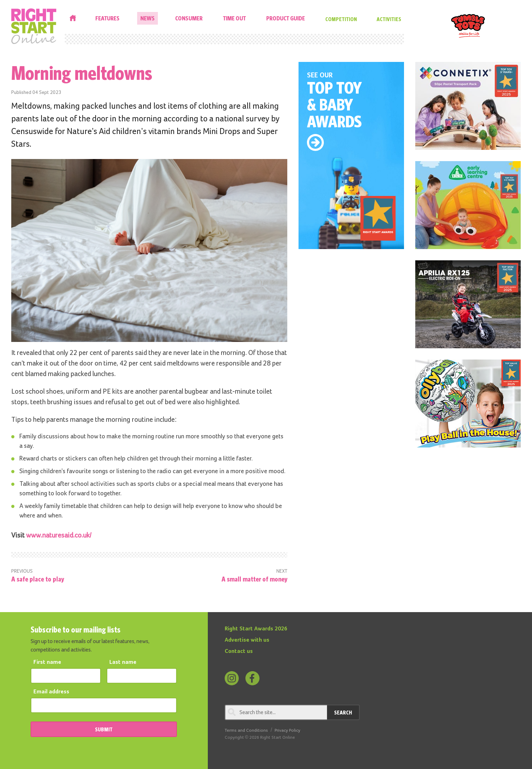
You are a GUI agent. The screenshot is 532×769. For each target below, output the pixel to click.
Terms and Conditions (246, 730)
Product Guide (286, 18)
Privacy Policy (287, 730)
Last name (123, 662)
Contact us (239, 652)
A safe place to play (38, 579)
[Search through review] (276, 712)
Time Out (234, 18)
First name (47, 662)
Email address (51, 692)
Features (107, 18)
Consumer (189, 18)
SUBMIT (104, 729)
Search (343, 712)
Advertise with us (247, 640)
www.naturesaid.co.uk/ (59, 535)
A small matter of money (254, 579)
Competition (341, 19)
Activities (389, 19)
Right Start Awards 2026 (256, 629)
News (148, 18)
